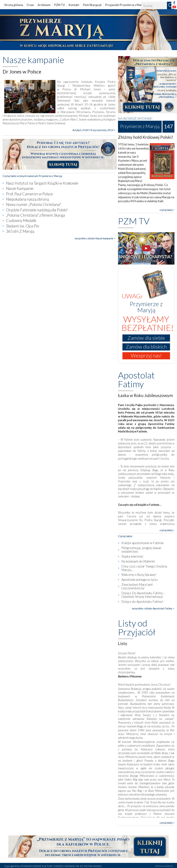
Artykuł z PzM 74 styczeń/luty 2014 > (94, 130)
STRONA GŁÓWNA (164, 866)
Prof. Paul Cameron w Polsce (29, 194)
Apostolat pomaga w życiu (140, 579)
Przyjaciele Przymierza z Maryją (125, 5)
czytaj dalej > (167, 210)
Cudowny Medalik (21, 220)
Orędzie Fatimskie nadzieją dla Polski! (37, 210)
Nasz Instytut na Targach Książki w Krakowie (42, 183)
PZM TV (60, 5)
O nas (30, 5)
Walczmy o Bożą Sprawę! (139, 575)
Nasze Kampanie (20, 188)
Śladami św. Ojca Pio (23, 226)
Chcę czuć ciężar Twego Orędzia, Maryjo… (144, 568)
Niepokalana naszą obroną (27, 199)
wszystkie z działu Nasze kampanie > (95, 238)
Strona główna (14, 5)
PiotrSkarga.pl (92, 5)
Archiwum (44, 5)
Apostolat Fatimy (136, 379)
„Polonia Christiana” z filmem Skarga (35, 215)
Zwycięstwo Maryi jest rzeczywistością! (137, 586)
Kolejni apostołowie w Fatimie (143, 543)
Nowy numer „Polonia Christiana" (34, 204)
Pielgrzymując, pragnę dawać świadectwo (141, 550)
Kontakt (74, 5)
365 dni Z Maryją (20, 231)
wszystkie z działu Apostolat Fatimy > (153, 608)
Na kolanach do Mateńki (138, 561)
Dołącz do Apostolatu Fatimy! (142, 601)
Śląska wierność (132, 556)
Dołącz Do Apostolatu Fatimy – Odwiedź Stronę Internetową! (143, 595)
